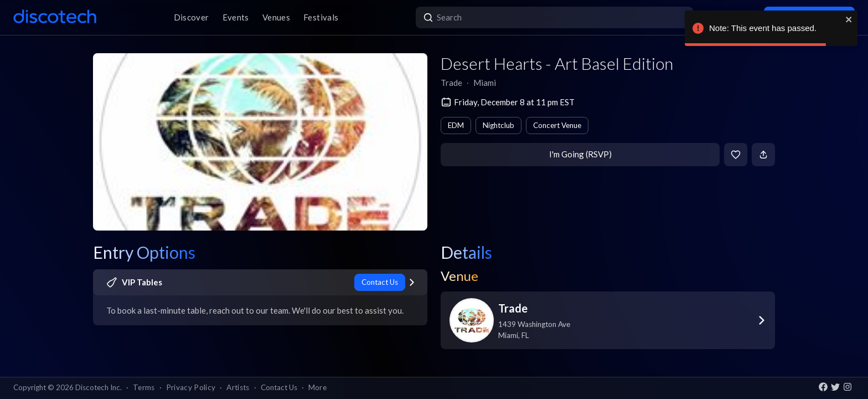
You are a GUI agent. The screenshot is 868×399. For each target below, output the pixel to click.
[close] (849, 19)
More (317, 387)
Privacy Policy (191, 387)
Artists (238, 387)
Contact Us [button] (279, 387)
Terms (144, 387)
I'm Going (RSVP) (580, 154)
